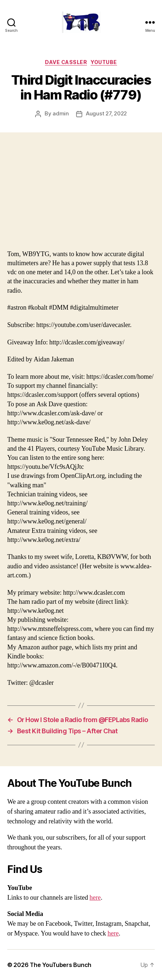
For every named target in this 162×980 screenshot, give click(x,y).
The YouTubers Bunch (61, 965)
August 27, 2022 (106, 113)
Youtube (104, 62)
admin (61, 113)
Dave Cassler (66, 62)
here (95, 898)
